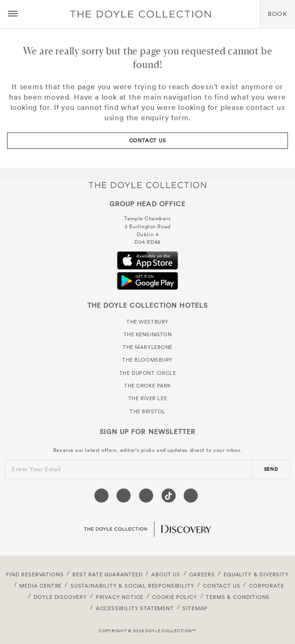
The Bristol (147, 411)
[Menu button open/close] (13, 14)
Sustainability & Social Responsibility (132, 586)
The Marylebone (147, 347)
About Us (166, 574)
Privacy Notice (120, 597)
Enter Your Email (36, 469)
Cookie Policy (175, 597)
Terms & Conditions (238, 597)
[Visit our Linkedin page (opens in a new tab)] (191, 496)
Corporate (266, 586)
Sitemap (195, 608)
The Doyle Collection (147, 185)
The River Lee (147, 398)
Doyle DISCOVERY (60, 597)
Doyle (140, 14)
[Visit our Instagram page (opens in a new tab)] (146, 496)
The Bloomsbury (147, 360)
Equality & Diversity (256, 574)
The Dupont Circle (147, 373)
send (271, 469)
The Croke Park (147, 386)
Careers (202, 574)
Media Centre (40, 586)
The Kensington (148, 334)
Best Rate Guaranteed (108, 574)
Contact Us (148, 140)
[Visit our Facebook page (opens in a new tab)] (101, 496)
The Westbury (147, 322)
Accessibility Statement (135, 608)
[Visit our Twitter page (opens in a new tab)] (124, 496)
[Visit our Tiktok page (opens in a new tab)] (169, 496)
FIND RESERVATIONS (35, 574)
